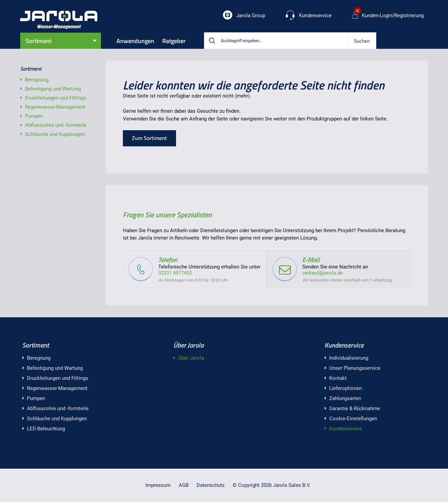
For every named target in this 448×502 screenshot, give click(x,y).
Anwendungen (135, 41)
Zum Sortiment (149, 138)
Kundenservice (344, 345)
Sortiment (39, 41)
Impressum (158, 485)
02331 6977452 (175, 273)
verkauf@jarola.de (322, 273)
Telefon (168, 260)
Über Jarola (188, 345)
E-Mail (311, 260)
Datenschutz (211, 485)
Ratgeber (174, 41)
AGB (184, 485)
